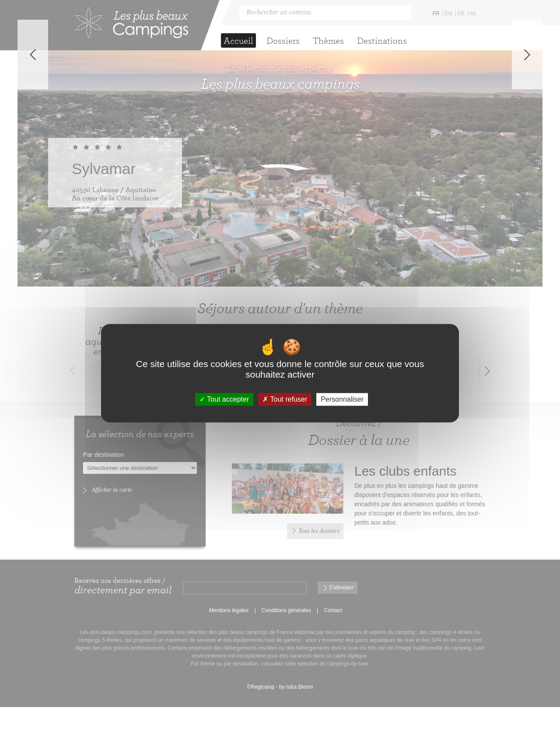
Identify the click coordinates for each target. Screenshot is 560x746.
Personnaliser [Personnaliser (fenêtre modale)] (342, 399)
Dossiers (283, 40)
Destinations (382, 40)
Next (527, 173)
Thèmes (328, 40)
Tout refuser (285, 399)
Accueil (238, 40)
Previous (33, 173)
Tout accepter (224, 399)
